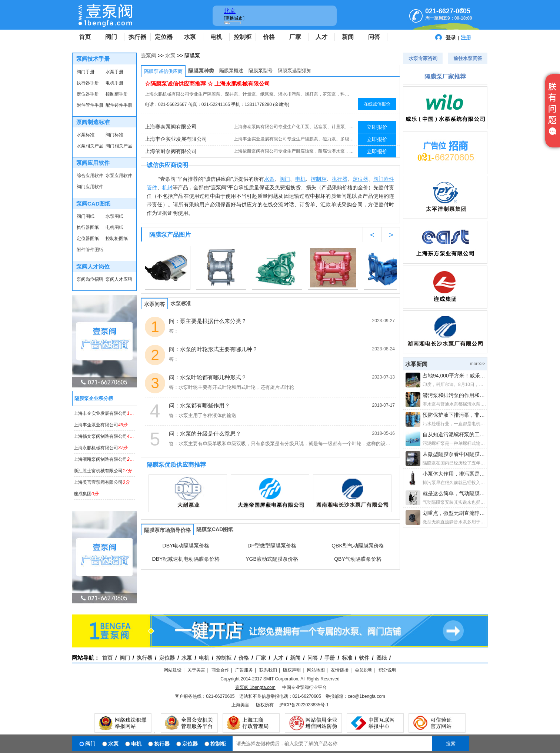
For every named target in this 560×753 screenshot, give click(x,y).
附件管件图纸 (90, 250)
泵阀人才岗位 (93, 266)
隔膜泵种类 (201, 71)
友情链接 (340, 670)
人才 (321, 37)
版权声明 (292, 670)
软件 (364, 658)
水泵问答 (154, 304)
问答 (374, 37)
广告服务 (244, 670)
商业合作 (220, 670)
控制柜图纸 (117, 239)
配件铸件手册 (119, 105)
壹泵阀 (149, 56)
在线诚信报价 (377, 104)
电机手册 (114, 83)
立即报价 (377, 127)
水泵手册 (114, 72)
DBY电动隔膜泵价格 (186, 546)
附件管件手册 (90, 105)
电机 (216, 37)
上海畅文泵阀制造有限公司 (105, 436)
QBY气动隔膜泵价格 (358, 559)
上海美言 (240, 705)
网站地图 (316, 670)
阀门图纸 (86, 216)
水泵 (190, 37)
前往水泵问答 (468, 58)
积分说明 (387, 670)
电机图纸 (114, 227)
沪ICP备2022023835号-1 (304, 705)
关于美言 (196, 670)
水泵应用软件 (119, 176)
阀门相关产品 (119, 146)
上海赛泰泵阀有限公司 (171, 127)
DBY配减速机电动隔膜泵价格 (186, 559)
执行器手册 (88, 83)
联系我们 (268, 670)
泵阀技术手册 (93, 59)
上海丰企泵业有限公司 (101, 425)
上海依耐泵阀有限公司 (171, 151)
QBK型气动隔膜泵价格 (358, 546)
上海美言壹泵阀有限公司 (102, 482)
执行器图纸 (88, 227)
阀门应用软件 (90, 187)
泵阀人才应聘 (119, 279)
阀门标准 (114, 135)
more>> (478, 364)
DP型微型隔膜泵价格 (272, 546)
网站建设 (173, 670)
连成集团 (86, 494)
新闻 (348, 37)
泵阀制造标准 (93, 122)
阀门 (111, 37)
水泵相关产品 (90, 146)
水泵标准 (86, 135)
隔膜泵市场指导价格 (167, 530)
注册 (466, 37)
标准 (347, 658)
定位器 (164, 37)
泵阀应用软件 (93, 163)
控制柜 (243, 37)
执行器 (137, 37)
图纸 (381, 658)
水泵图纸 (114, 216)
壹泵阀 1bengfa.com (255, 687)
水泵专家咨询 (423, 58)
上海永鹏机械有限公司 (101, 448)
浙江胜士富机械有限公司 (103, 471)
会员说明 (364, 670)
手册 (330, 658)
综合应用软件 (90, 176)
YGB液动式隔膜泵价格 (272, 559)
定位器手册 (88, 94)
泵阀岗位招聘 (90, 279)
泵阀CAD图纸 (94, 204)
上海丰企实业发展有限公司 (108, 413)
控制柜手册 (117, 94)
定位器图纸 (88, 239)
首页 (85, 37)
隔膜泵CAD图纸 (215, 529)
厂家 (295, 37)
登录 (451, 37)
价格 (269, 37)
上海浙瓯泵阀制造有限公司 (105, 459)
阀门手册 (86, 72)
